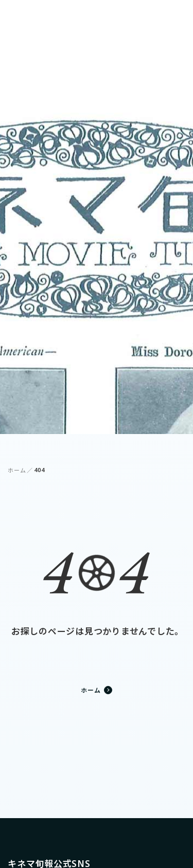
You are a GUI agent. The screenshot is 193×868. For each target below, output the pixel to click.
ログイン (135, 16)
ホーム (17, 470)
